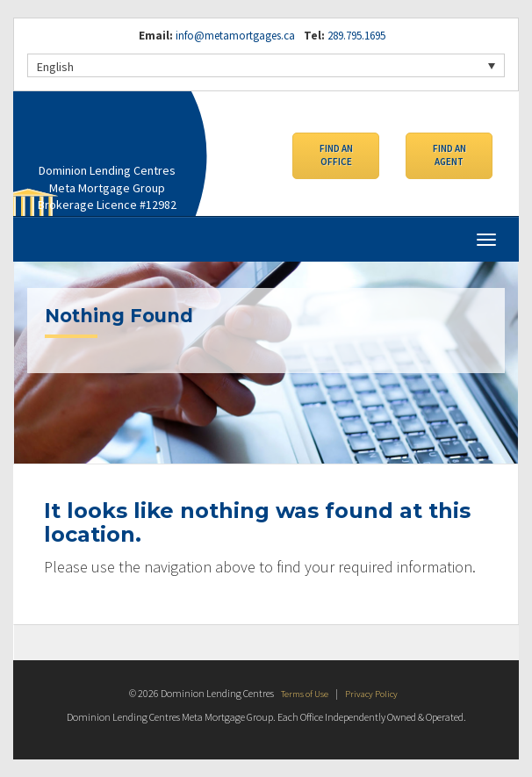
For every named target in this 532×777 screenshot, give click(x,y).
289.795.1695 (355, 36)
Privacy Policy (374, 693)
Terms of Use (303, 693)
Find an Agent (449, 157)
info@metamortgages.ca (235, 36)
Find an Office (336, 157)
